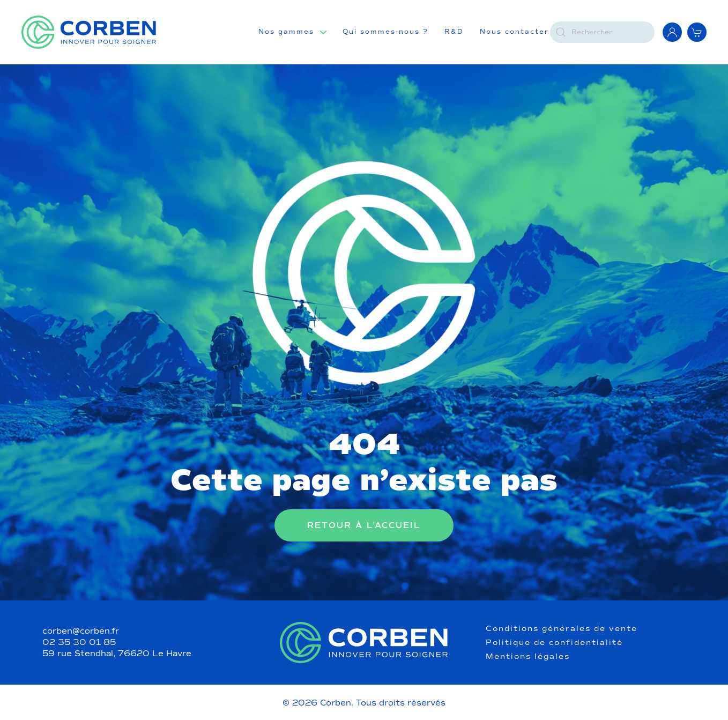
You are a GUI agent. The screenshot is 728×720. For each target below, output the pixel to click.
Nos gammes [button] (286, 32)
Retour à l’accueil (364, 525)
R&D (454, 32)
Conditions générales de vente (562, 629)
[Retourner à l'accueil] (89, 32)
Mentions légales (528, 657)
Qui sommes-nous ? (385, 32)
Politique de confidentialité (554, 643)
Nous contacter (514, 32)
